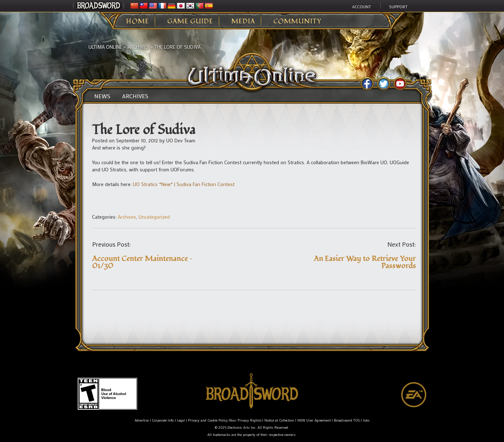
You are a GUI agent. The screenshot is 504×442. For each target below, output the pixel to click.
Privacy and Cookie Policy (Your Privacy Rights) (225, 420)
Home (138, 22)
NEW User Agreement (314, 420)
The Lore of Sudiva (177, 47)
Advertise (142, 420)
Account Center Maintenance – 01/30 (142, 262)
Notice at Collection (279, 420)
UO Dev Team (181, 140)
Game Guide (190, 22)
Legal (181, 420)
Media (243, 22)
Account (362, 6)
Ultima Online (105, 47)
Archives (138, 47)
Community (297, 22)
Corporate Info (163, 420)
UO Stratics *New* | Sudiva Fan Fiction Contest (184, 184)
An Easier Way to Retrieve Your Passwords (365, 262)
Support (398, 6)
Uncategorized (154, 217)
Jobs (366, 420)
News (102, 96)
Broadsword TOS (347, 420)
